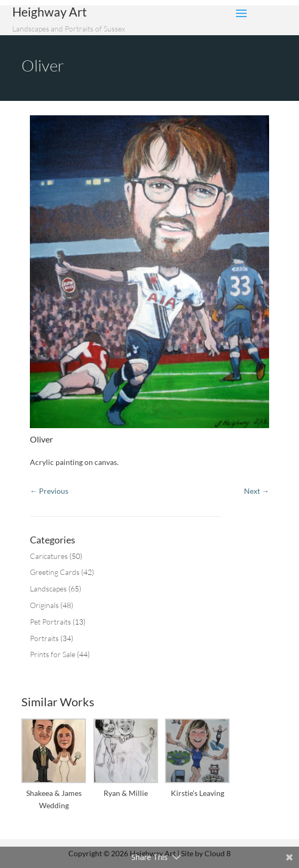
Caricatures (49, 556)
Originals (44, 605)
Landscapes (48, 589)
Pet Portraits (50, 622)
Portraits (44, 638)
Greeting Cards (55, 572)
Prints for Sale (53, 654)
